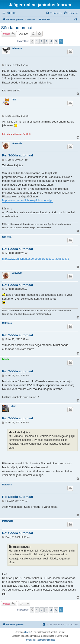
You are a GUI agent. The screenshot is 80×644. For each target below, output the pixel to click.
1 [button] (37, 41)
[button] (32, 41)
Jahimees (17, 48)
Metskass (7, 323)
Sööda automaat (17, 28)
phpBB (27, 632)
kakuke (6, 359)
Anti (14, 100)
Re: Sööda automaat (18, 155)
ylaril (14, 406)
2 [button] (41, 41)
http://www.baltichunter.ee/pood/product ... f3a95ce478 (36, 259)
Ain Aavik (17, 143)
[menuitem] (11, 13)
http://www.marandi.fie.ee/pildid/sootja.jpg (28, 200)
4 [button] (51, 41)
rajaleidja (7, 237)
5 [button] (56, 41)
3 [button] (46, 41)
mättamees (8, 521)
